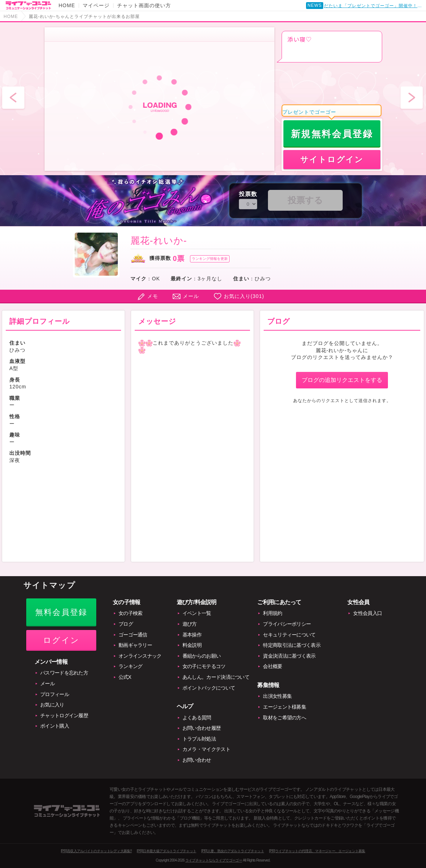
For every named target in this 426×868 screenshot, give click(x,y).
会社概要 (272, 666)
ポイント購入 (55, 726)
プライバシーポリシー (287, 624)
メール (191, 296)
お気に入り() (244, 296)
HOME (67, 5)
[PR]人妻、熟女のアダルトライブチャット (233, 851)
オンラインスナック (140, 656)
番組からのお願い (202, 656)
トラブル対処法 (199, 739)
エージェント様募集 (284, 707)
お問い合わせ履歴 (202, 728)
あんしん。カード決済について (216, 677)
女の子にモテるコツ (204, 666)
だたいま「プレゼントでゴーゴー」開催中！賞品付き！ (374, 6)
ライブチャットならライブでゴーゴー (214, 860)
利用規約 (272, 613)
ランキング (131, 666)
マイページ (96, 5)
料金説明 (192, 645)
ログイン (61, 640)
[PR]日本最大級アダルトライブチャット (166, 851)
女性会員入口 (367, 613)
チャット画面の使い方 (144, 5)
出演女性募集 (277, 696)
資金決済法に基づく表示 (289, 656)
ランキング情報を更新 (210, 259)
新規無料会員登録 (332, 134)
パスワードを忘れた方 (64, 673)
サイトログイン (332, 160)
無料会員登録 (61, 612)
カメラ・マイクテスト (206, 749)
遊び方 (190, 624)
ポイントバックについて (209, 688)
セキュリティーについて (289, 635)
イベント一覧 (197, 613)
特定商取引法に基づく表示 (292, 645)
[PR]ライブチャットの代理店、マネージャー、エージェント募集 (317, 851)
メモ (153, 296)
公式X (125, 677)
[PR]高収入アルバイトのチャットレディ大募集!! (96, 851)
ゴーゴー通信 (133, 635)
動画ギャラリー (135, 645)
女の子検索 (131, 613)
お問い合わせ (197, 760)
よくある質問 (197, 718)
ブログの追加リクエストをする (342, 380)
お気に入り (52, 705)
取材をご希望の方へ (284, 718)
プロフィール (55, 694)
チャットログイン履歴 (64, 715)
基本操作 (192, 635)
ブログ (126, 624)
